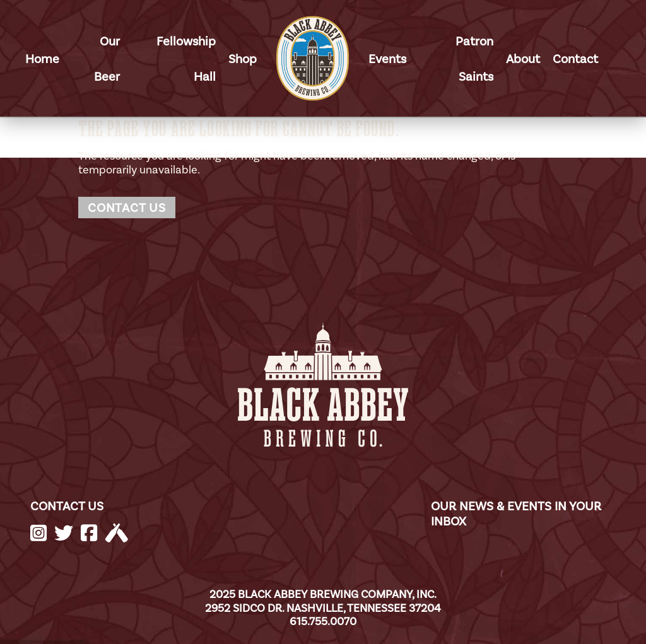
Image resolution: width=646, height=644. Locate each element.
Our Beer (107, 59)
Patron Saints (474, 59)
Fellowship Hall (186, 59)
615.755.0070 (323, 621)
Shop (243, 59)
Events (387, 59)
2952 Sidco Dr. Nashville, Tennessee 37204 (323, 608)
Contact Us (127, 208)
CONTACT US (67, 506)
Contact (575, 59)
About (523, 59)
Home (42, 59)
